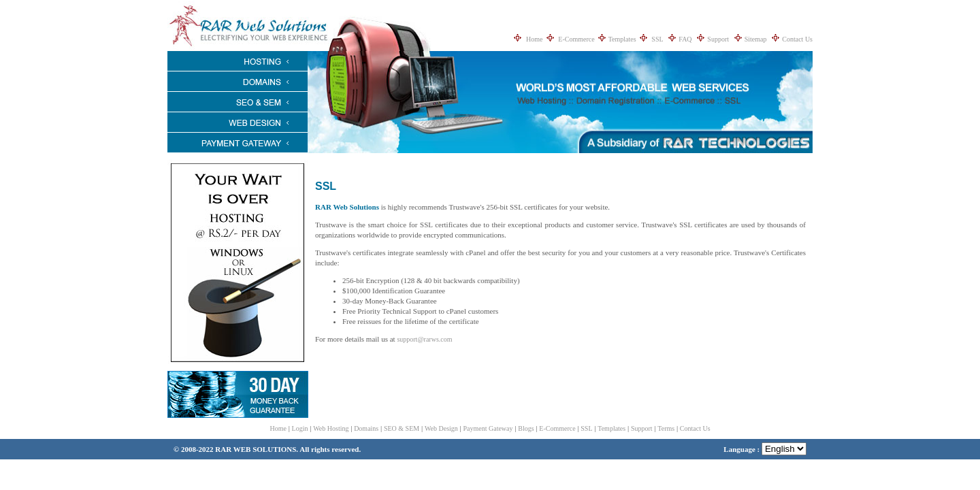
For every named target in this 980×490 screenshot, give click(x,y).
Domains (366, 428)
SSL (657, 39)
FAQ (685, 39)
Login (300, 428)
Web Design (441, 428)
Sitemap (756, 39)
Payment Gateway (488, 428)
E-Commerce (576, 39)
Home (534, 39)
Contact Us (797, 39)
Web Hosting (331, 428)
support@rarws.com (424, 339)
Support (718, 39)
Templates (622, 39)
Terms (666, 428)
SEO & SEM (402, 428)
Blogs (526, 428)
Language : (765, 449)
